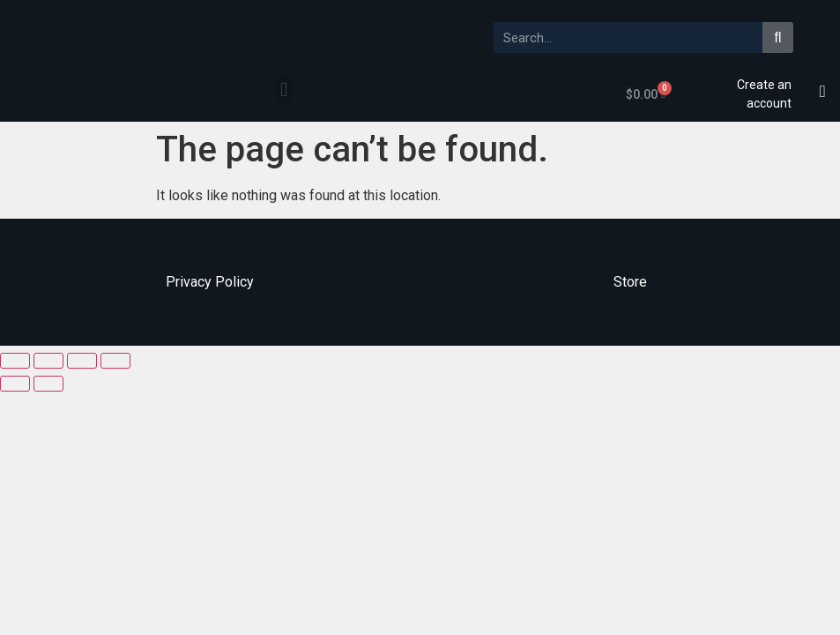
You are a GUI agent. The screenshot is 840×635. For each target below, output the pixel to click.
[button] (283, 90)
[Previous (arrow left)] (15, 384)
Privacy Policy (210, 282)
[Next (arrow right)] (48, 384)
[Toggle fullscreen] (82, 361)
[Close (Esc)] (15, 361)
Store (630, 282)
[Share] (48, 361)
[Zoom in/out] (115, 361)
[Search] (778, 37)
